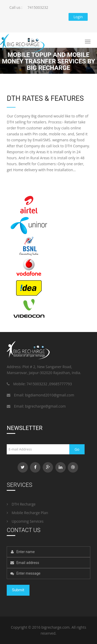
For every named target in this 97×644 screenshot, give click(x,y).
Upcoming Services (25, 521)
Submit (18, 590)
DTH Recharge (21, 504)
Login (78, 17)
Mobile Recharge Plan (27, 513)
